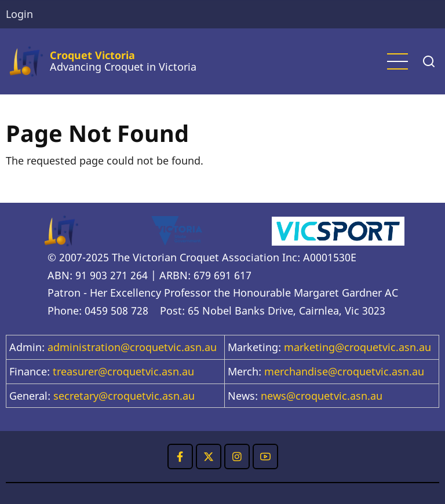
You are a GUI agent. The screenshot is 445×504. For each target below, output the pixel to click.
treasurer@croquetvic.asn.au (123, 371)
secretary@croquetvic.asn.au (124, 396)
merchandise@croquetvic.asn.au (344, 371)
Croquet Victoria (92, 55)
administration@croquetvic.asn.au (132, 347)
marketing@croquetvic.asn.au (358, 347)
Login (19, 14)
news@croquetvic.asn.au (322, 396)
